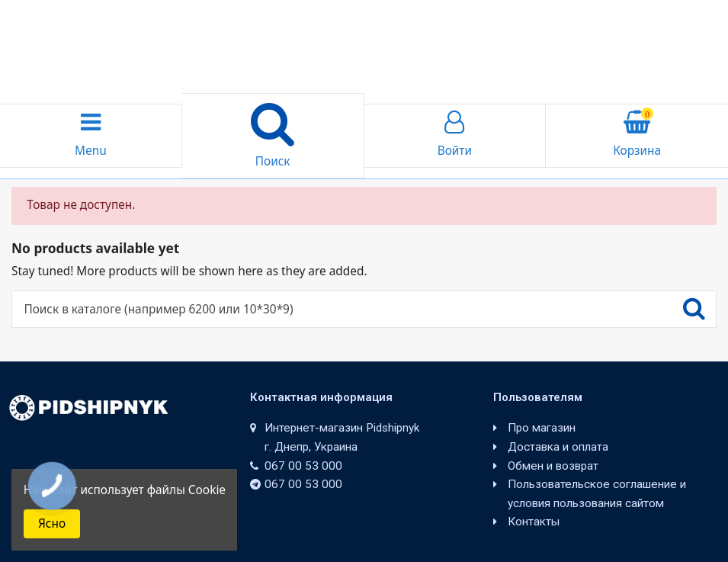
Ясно (52, 523)
